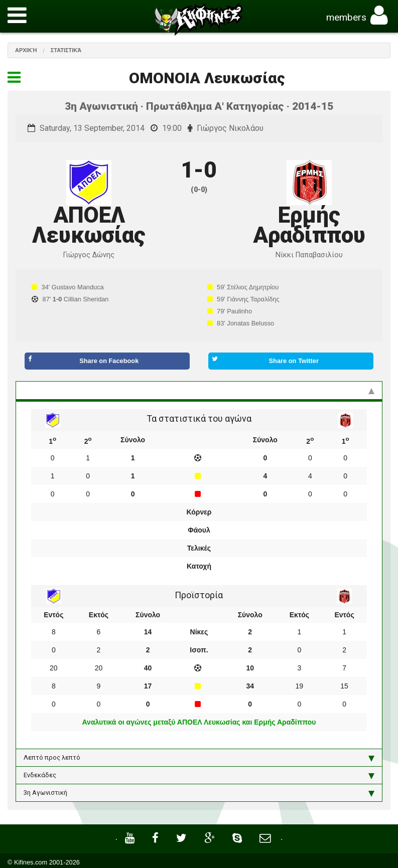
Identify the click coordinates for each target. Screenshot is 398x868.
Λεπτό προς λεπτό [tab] (199, 758)
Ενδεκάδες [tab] (199, 775)
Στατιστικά (66, 50)
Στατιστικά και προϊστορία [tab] (199, 390)
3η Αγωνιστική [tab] (199, 793)
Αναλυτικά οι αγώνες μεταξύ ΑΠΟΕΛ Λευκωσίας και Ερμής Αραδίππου (199, 722)
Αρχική (26, 50)
